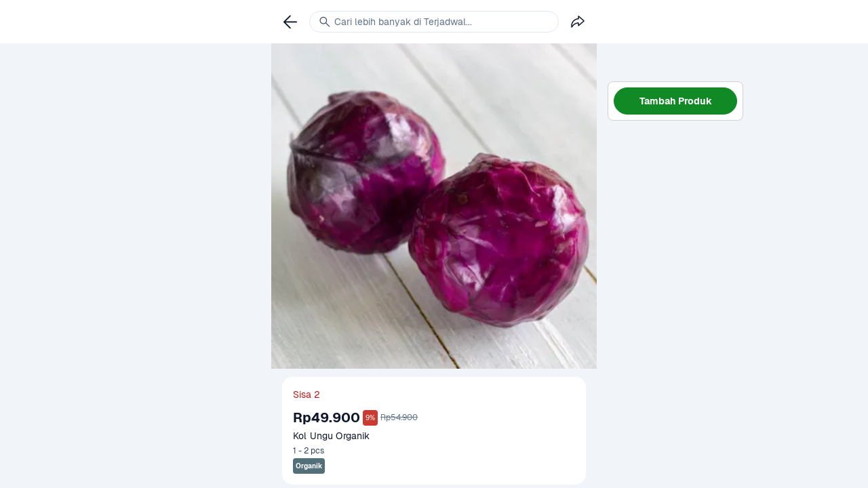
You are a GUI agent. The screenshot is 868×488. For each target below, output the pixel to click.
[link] (290, 22)
